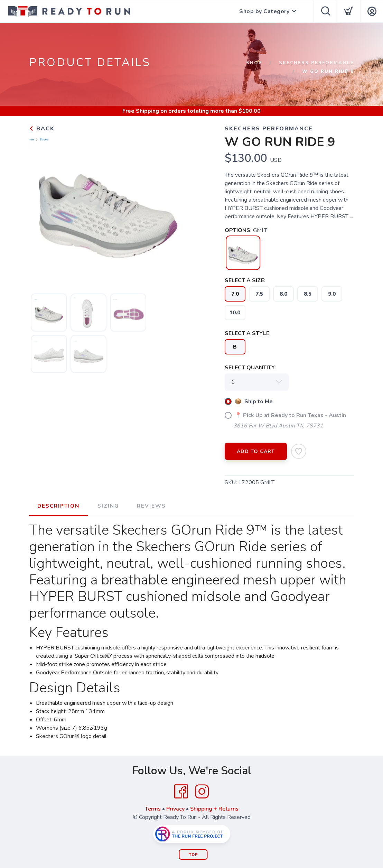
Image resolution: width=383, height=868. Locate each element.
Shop (254, 63)
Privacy (175, 809)
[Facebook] (181, 792)
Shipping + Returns (214, 809)
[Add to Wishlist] (299, 451)
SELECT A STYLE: (248, 333)
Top (193, 855)
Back (42, 129)
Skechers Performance (316, 63)
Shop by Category (264, 11)
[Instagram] (202, 792)
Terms (153, 809)
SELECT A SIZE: (245, 280)
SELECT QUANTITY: (250, 368)
